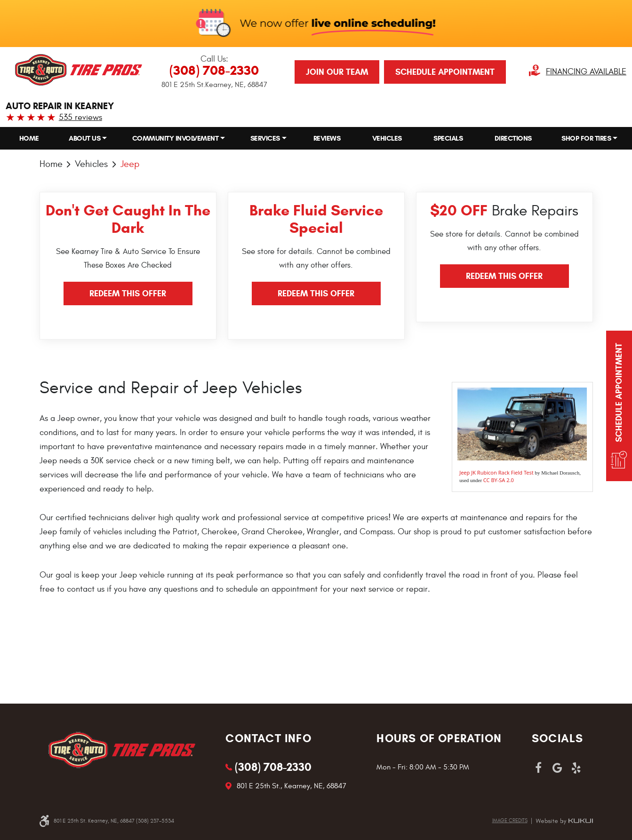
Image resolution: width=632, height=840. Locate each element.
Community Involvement (176, 138)
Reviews (327, 138)
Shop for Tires (586, 138)
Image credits (510, 821)
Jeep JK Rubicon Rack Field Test (496, 472)
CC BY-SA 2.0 (499, 480)
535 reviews (80, 117)
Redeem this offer (128, 293)
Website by (564, 821)
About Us (84, 138)
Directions (513, 138)
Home (29, 138)
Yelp (576, 768)
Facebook (538, 768)
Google (557, 768)
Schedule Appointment (445, 72)
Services (265, 138)
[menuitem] (29, 139)
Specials (448, 138)
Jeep (130, 164)
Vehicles (387, 138)
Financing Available (586, 72)
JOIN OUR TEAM (337, 72)
